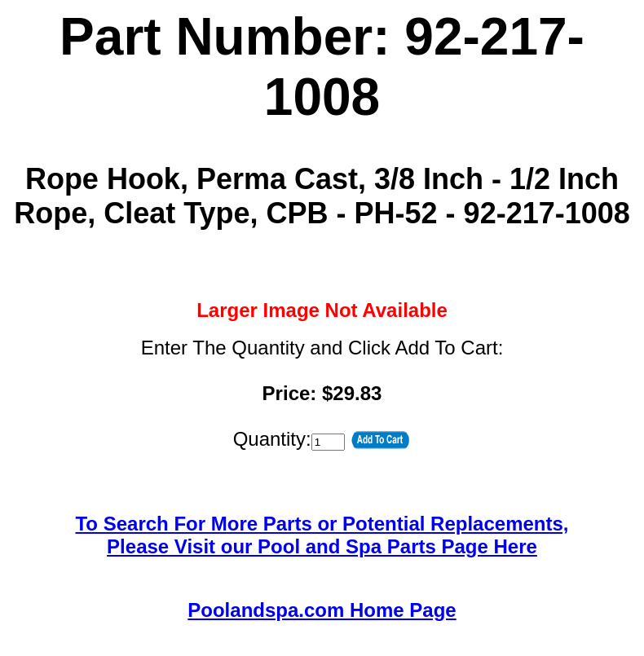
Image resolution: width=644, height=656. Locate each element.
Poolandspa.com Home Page (322, 610)
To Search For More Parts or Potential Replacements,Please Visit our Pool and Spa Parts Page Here (322, 535)
